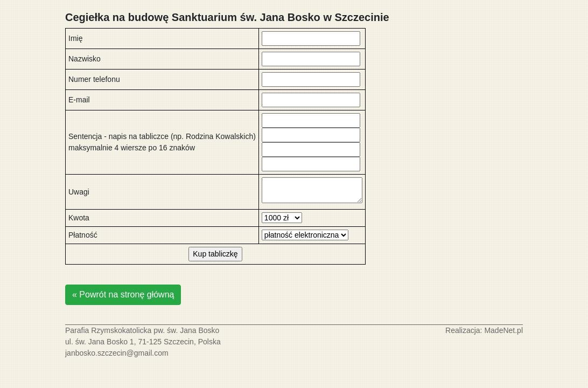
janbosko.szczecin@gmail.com (117, 353)
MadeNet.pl (503, 330)
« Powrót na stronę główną (123, 295)
